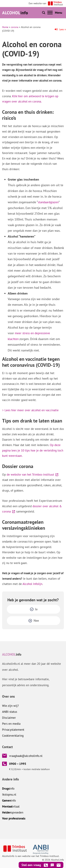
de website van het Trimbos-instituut (30, 475)
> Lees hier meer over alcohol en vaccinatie (30, 410)
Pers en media (11, 724)
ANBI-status (10, 712)
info (8, 789)
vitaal (11, 806)
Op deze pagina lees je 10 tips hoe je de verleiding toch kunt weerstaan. (33, 450)
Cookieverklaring (13, 736)
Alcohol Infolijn (32, 584)
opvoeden (13, 812)
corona (15, 27)
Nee (36, 621)
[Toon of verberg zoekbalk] (44, 13)
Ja (36, 609)
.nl (9, 795)
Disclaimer (9, 718)
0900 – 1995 (18, 764)
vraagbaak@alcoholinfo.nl (26, 756)
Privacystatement (13, 730)
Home (5, 27)
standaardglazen (48, 202)
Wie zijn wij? (10, 706)
